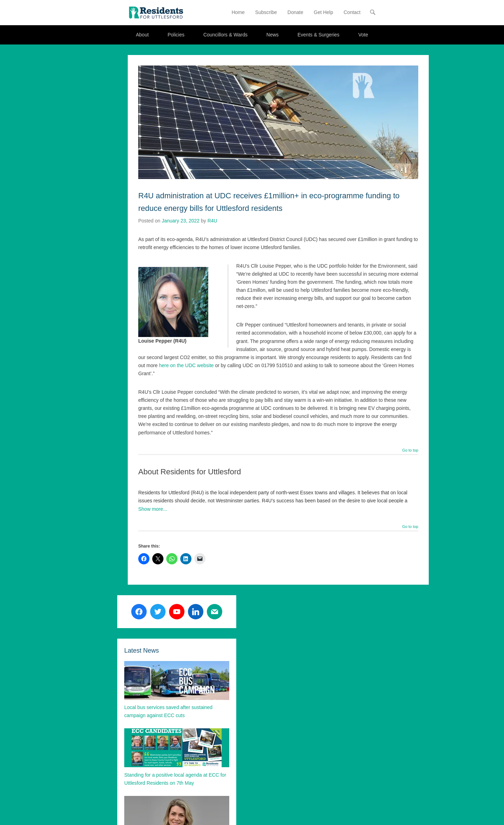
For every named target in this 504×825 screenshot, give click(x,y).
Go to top (410, 450)
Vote (363, 35)
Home (238, 12)
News (272, 35)
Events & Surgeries (318, 35)
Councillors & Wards (225, 35)
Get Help (324, 12)
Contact (352, 12)
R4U (212, 221)
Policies (176, 35)
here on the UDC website (186, 365)
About (142, 35)
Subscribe (266, 12)
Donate (295, 12)
